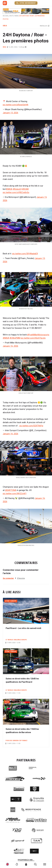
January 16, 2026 (10, 346)
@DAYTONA (11, 490)
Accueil (6, 16)
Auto (12, 16)
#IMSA (9, 189)
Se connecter (8, 578)
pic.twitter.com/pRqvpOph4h (16, 105)
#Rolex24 (17, 189)
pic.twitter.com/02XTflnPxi (31, 426)
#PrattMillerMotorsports (38, 335)
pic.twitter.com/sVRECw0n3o (16, 192)
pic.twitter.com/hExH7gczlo (33, 338)
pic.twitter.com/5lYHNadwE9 (25, 254)
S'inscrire (21, 578)
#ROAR (25, 189)
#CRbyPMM (15, 338)
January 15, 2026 (10, 113)
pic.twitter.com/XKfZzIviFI (15, 494)
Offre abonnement (26, 3)
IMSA (16, 16)
